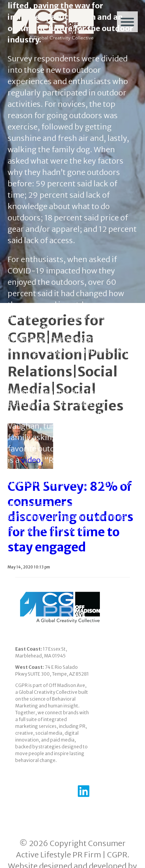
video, (32, 460)
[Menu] (127, 22)
